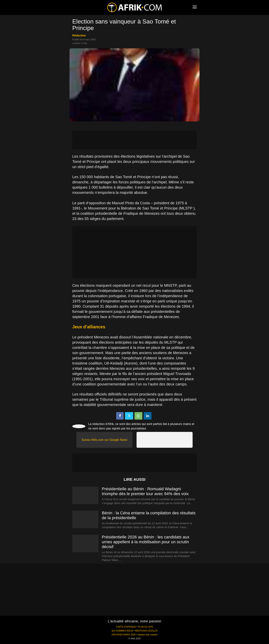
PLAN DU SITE (145, 627)
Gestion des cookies (147, 635)
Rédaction (79, 35)
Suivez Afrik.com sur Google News (104, 440)
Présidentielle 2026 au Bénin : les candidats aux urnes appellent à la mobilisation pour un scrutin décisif (146, 542)
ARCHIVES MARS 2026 (123, 635)
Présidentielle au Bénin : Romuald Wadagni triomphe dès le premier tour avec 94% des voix (145, 491)
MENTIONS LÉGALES (146, 631)
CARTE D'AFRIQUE (126, 627)
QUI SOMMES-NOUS (122, 631)
